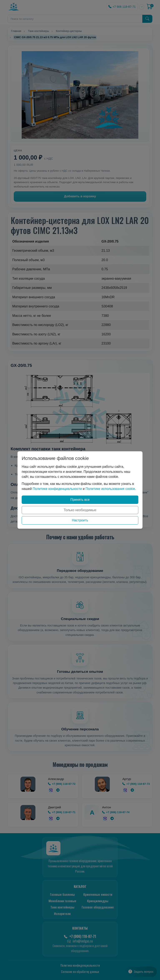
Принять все (80, 500)
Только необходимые (80, 510)
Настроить (80, 520)
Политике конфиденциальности (57, 489)
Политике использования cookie (110, 489)
